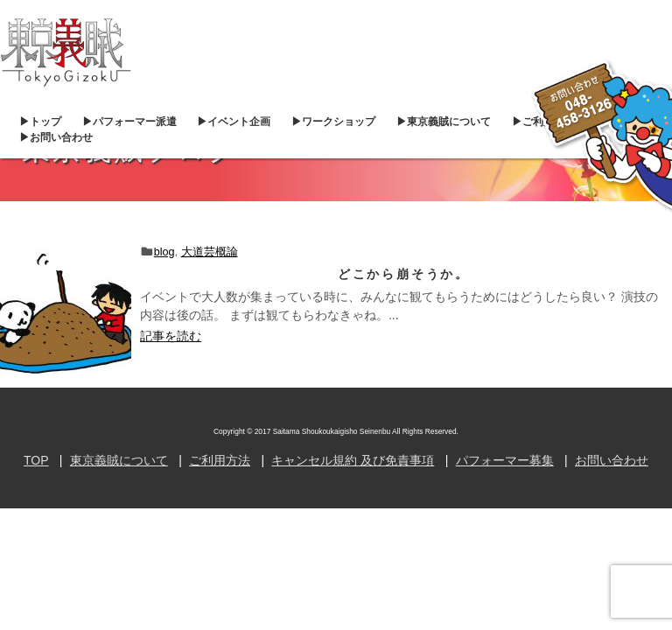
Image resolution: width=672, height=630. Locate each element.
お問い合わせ (612, 460)
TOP (36, 460)
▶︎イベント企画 (234, 122)
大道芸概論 (210, 252)
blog (164, 252)
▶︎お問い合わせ (56, 137)
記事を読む (171, 336)
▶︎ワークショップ (333, 122)
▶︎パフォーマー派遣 (129, 122)
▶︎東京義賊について (444, 122)
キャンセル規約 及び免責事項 (353, 460)
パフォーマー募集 (505, 460)
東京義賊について (119, 460)
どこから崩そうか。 (404, 274)
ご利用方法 (220, 460)
